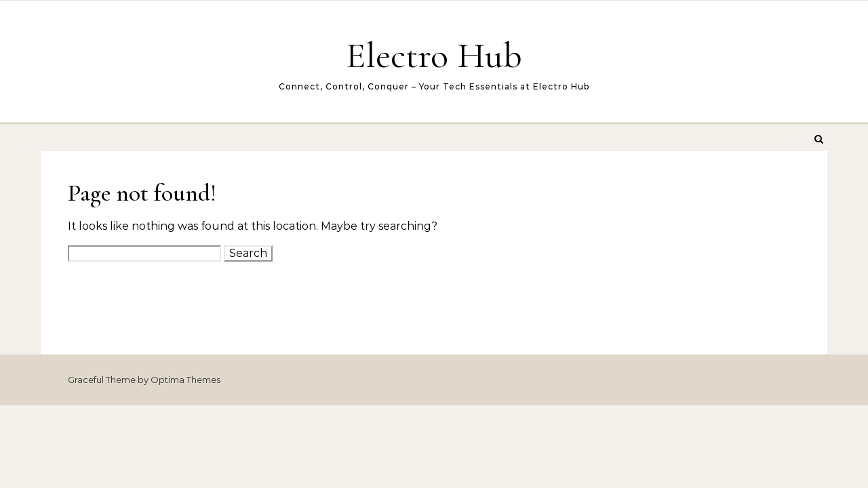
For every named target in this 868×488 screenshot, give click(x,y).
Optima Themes (185, 380)
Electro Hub (434, 55)
